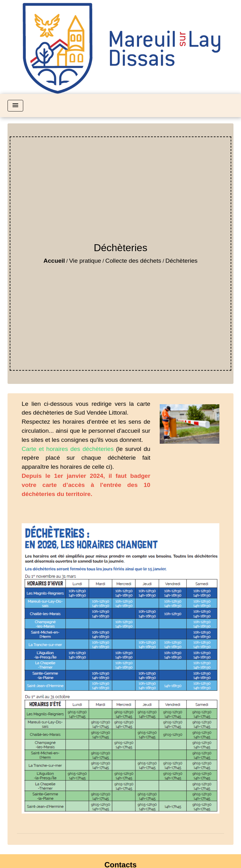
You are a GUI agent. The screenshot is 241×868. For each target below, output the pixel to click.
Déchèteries (181, 261)
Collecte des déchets (133, 261)
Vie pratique (85, 261)
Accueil (54, 261)
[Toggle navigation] (15, 106)
